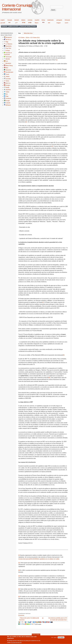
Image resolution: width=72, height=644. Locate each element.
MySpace (8, 105)
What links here (28, 33)
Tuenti (7, 74)
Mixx (7, 68)
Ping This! (8, 48)
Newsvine (8, 70)
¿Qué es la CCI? (14, 26)
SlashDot (8, 90)
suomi (66, 23)
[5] (64, 355)
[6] (49, 378)
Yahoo (7, 81)
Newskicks (9, 46)
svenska (30, 20)
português (59, 20)
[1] (57, 60)
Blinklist (8, 59)
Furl (7, 61)
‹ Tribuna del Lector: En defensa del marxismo (29, 619)
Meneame (8, 63)
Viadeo (8, 77)
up (43, 618)
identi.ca (8, 83)
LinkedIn (8, 103)
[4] (43, 302)
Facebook (8, 98)
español (37, 20)
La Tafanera (9, 44)
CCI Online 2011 (35, 38)
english (3, 20)
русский (3, 23)
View (20, 33)
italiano (23, 20)
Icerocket (8, 79)
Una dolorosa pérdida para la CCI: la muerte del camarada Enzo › (58, 619)
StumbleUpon (9, 72)
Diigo (7, 96)
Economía (21, 615)
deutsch (17, 20)
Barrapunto (9, 37)
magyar (59, 23)
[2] (26, 122)
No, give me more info (16, 643)
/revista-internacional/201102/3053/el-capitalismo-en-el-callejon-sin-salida (39, 559)
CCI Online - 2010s (24, 38)
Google (8, 101)
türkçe (43, 20)
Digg (7, 42)
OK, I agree (54, 638)
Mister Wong (9, 66)
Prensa (34, 26)
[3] (52, 146)
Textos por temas (25, 26)
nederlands (50, 20)
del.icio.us (8, 40)
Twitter (7, 92)
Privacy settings (36, 635)
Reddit (7, 87)
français (10, 20)
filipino (37, 23)
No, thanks (61, 638)
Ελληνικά (67, 20)
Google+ (8, 85)
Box (7, 94)
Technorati (8, 57)
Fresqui (8, 50)
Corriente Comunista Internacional (17, 7)
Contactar (4, 26)
